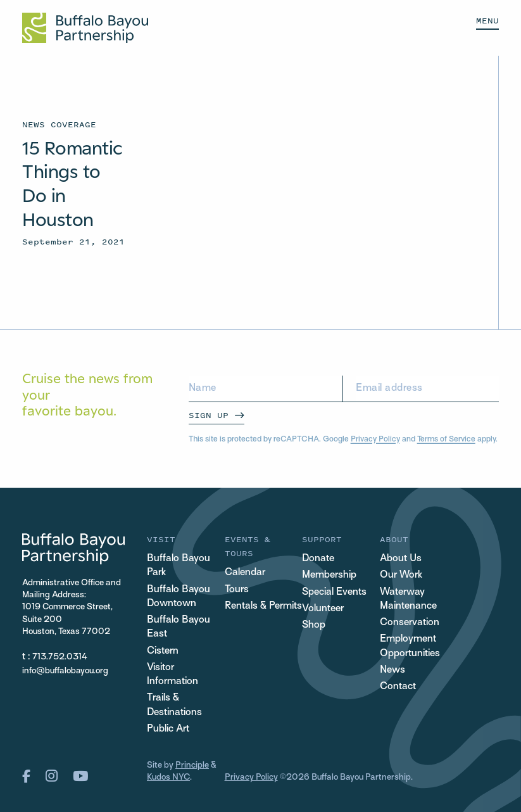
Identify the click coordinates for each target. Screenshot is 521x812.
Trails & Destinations (174, 705)
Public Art (168, 729)
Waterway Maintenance (408, 599)
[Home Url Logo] (85, 28)
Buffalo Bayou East (179, 627)
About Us (401, 559)
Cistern (163, 651)
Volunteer (323, 609)
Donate (318, 559)
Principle (192, 765)
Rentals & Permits (263, 606)
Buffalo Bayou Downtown (179, 597)
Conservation (410, 623)
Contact (398, 687)
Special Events (334, 593)
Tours (237, 590)
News (392, 670)
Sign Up (209, 415)
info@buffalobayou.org (65, 671)
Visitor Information (173, 675)
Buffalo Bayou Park (179, 566)
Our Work (401, 575)
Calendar (245, 573)
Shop (314, 625)
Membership (329, 575)
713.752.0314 (60, 657)
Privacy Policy (375, 440)
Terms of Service (446, 440)
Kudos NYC (168, 777)
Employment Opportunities (410, 646)
